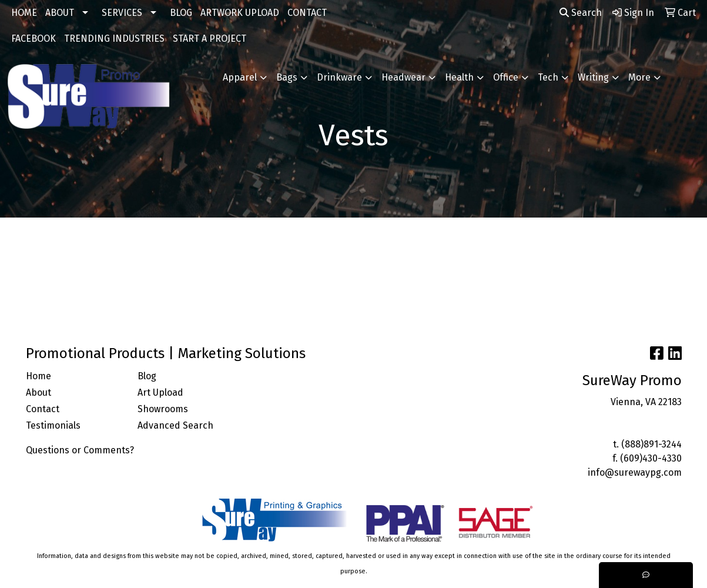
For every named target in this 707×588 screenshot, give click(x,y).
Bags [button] (287, 77)
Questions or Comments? (80, 450)
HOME (24, 13)
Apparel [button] (240, 77)
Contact (43, 409)
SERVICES (122, 13)
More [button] (639, 77)
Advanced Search (175, 425)
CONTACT (307, 13)
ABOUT (60, 13)
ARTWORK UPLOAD (240, 13)
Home (38, 376)
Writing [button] (593, 77)
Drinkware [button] (339, 77)
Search (581, 13)
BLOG (181, 13)
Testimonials (53, 425)
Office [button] (506, 77)
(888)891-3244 (651, 444)
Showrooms (163, 409)
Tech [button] (548, 77)
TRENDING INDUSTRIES (114, 39)
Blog (147, 376)
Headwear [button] (403, 77)
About (38, 392)
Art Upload (160, 392)
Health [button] (459, 77)
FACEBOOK (33, 39)
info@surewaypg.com (635, 472)
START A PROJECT (210, 39)
